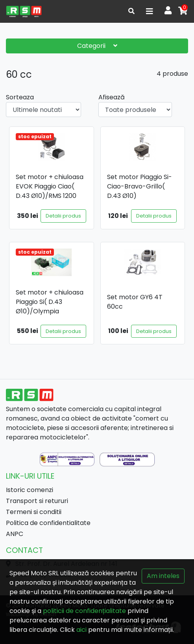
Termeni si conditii (34, 512)
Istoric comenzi (30, 490)
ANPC (15, 534)
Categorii (97, 46)
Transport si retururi (37, 501)
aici (81, 630)
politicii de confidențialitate (84, 611)
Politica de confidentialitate (48, 523)
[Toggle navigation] (150, 11)
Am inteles (163, 576)
